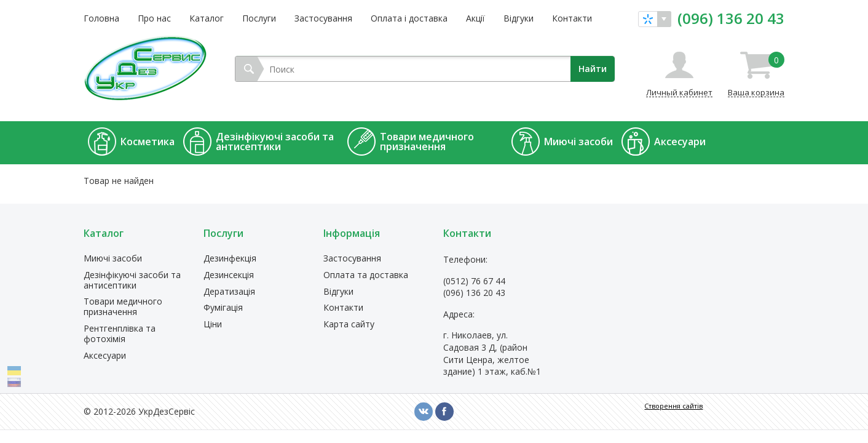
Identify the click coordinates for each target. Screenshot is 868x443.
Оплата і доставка (409, 18)
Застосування (323, 18)
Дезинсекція (229, 275)
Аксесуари (105, 356)
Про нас (154, 18)
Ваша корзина (756, 74)
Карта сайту (349, 325)
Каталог (207, 18)
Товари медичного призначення (123, 307)
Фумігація (223, 308)
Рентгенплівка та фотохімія (120, 334)
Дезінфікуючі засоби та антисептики (132, 281)
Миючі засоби (113, 259)
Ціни (213, 325)
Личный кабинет (679, 92)
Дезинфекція (230, 259)
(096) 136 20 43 (731, 18)
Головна (101, 18)
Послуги (259, 18)
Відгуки (519, 18)
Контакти (572, 18)
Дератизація (229, 292)
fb (444, 412)
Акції (475, 18)
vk (424, 412)
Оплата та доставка (366, 275)
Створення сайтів (673, 406)
